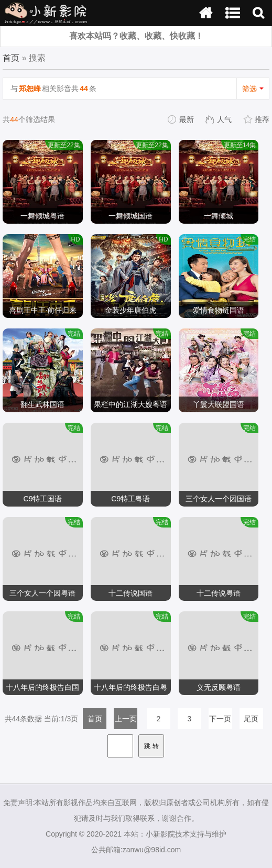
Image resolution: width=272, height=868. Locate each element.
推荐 (257, 119)
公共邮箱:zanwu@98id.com (136, 850)
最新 (181, 119)
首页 (11, 58)
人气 (219, 119)
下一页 (220, 719)
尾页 (251, 719)
